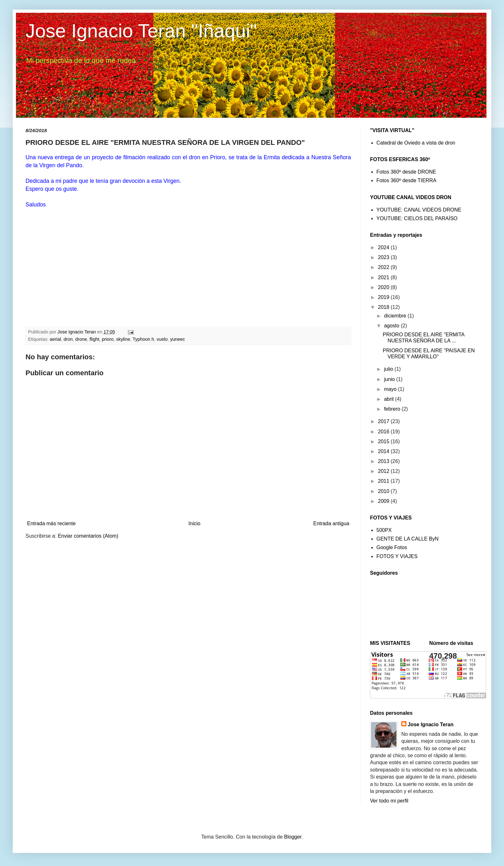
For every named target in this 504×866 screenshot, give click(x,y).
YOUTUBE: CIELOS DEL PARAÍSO (417, 218)
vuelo (162, 339)
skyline (123, 339)
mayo (391, 389)
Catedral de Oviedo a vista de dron (416, 143)
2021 (384, 277)
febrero (393, 409)
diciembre (396, 316)
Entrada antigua (331, 523)
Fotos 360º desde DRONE (406, 172)
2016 (384, 432)
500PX (384, 530)
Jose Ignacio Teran (431, 724)
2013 (384, 461)
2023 (384, 257)
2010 (384, 491)
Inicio (194, 523)
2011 (384, 481)
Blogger (293, 837)
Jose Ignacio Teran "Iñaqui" (141, 31)
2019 (384, 297)
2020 (384, 287)
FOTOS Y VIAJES (397, 556)
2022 (384, 267)
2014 (384, 451)
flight (94, 339)
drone (81, 339)
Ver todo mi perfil (389, 801)
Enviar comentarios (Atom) (88, 536)
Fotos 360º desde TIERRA (406, 180)
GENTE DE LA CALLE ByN (408, 539)
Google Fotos (392, 547)
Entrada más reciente (51, 523)
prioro (108, 339)
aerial (55, 339)
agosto (392, 326)
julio (389, 369)
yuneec (177, 339)
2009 (384, 501)
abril (390, 399)
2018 (384, 307)
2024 (384, 247)
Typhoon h (143, 339)
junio (390, 379)
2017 (384, 421)
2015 (384, 441)
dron (68, 339)
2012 (384, 471)
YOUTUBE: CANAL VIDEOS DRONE (419, 210)
